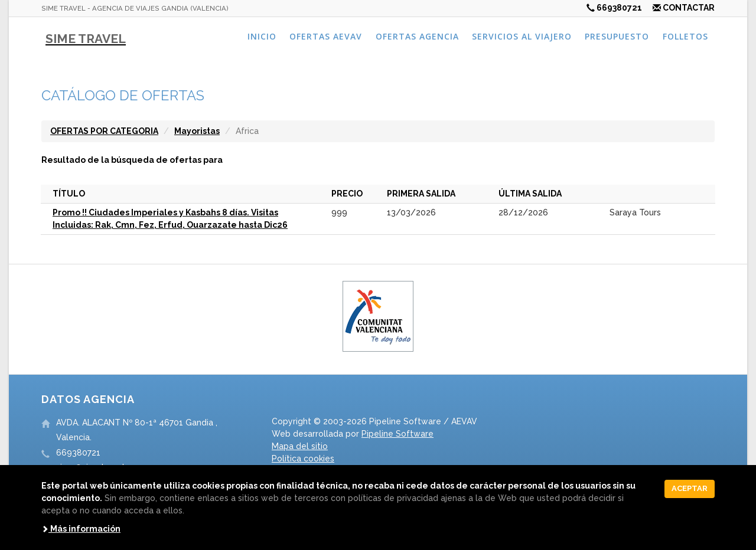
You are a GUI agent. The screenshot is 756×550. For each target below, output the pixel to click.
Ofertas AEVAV (326, 36)
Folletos (685, 36)
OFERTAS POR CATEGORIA (104, 131)
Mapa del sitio (300, 446)
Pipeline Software (397, 434)
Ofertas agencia (417, 36)
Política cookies (303, 459)
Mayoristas (197, 131)
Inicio (262, 36)
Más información (81, 529)
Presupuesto (617, 36)
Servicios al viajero (522, 36)
